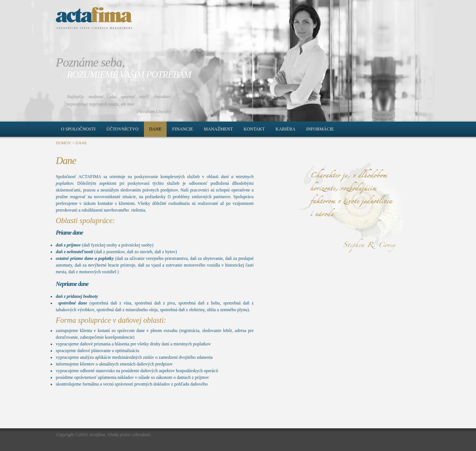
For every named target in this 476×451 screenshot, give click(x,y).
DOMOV (63, 143)
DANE (81, 143)
